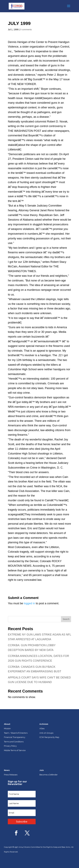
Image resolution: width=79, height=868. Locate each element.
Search (66, 619)
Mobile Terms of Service (15, 750)
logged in (29, 603)
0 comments (26, 30)
